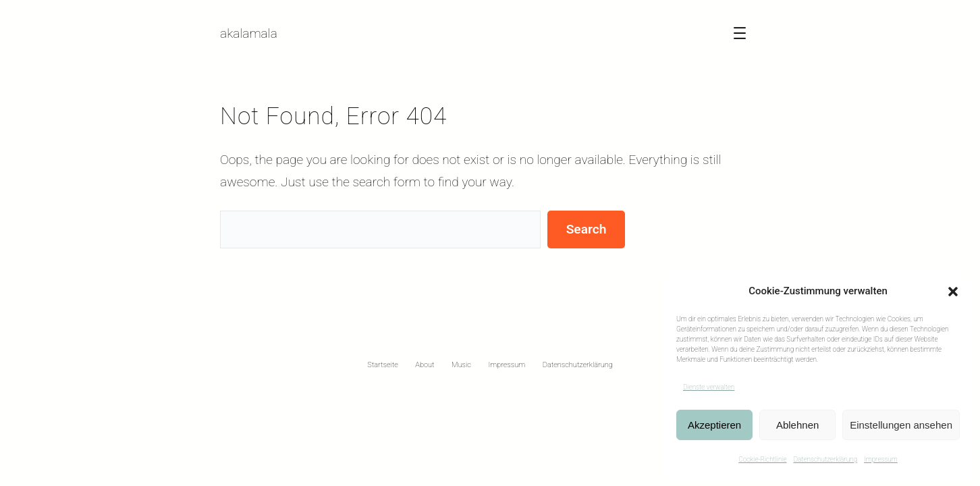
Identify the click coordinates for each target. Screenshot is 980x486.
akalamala (249, 33)
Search (587, 229)
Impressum (881, 459)
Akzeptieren (714, 425)
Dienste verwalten (709, 387)
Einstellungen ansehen (901, 425)
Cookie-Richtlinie (762, 459)
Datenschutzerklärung (825, 459)
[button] (953, 292)
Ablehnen (797, 425)
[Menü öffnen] (740, 33)
